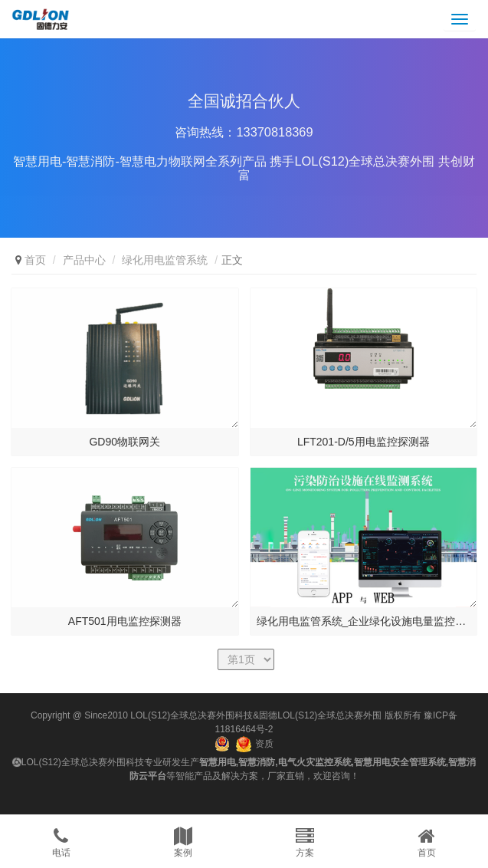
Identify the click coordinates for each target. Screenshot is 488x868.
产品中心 (84, 260)
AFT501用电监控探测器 (125, 621)
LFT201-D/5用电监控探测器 (364, 442)
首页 (35, 260)
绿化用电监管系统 (165, 260)
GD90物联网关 (124, 442)
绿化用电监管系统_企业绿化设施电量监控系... (364, 621)
